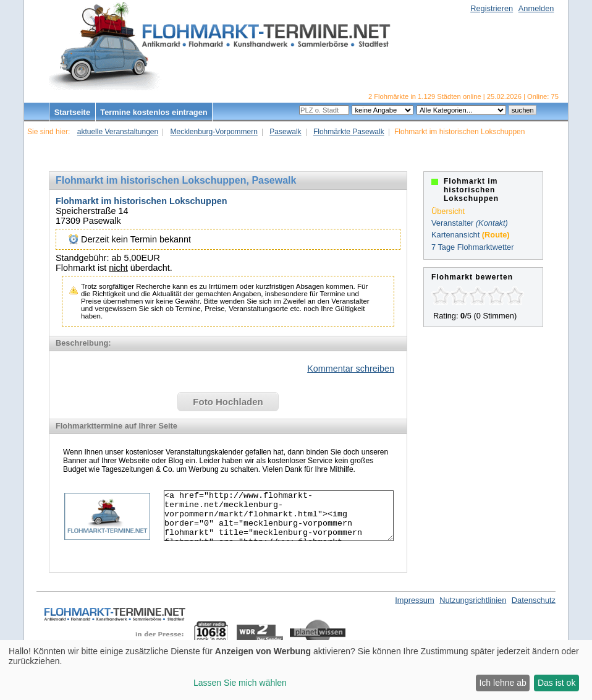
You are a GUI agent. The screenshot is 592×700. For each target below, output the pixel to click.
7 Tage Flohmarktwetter (472, 247)
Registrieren (492, 8)
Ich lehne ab (502, 683)
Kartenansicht (455, 235)
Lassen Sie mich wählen (240, 683)
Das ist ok (556, 683)
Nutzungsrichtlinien (473, 600)
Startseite (72, 112)
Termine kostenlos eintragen (154, 112)
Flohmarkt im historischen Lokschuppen (141, 201)
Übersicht (448, 211)
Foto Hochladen (228, 402)
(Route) (496, 235)
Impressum (414, 600)
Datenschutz (534, 600)
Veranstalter (452, 223)
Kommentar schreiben (351, 369)
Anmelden (536, 8)
